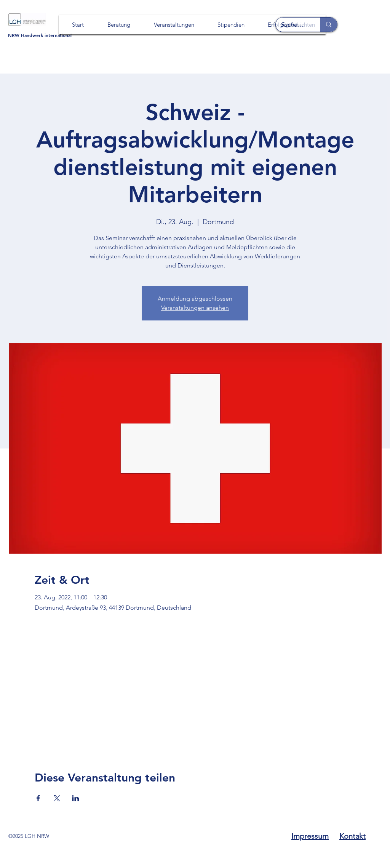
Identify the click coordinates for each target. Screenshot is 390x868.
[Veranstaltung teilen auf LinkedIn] (76, 798)
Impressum (310, 836)
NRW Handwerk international (40, 35)
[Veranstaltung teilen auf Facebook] (38, 798)
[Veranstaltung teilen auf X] (57, 798)
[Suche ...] (292, 25)
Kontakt (352, 836)
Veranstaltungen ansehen (195, 308)
